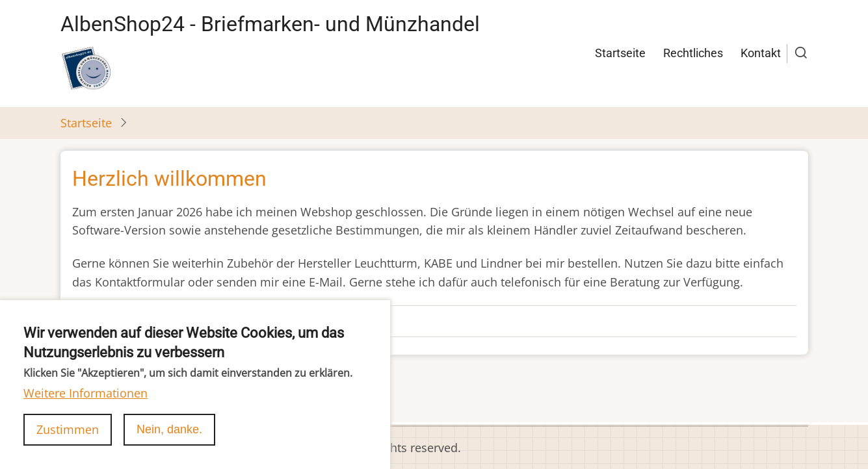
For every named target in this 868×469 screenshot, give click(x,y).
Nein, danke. (169, 443)
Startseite (620, 53)
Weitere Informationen (85, 407)
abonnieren (92, 399)
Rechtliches (693, 53)
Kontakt (761, 53)
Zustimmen (68, 443)
